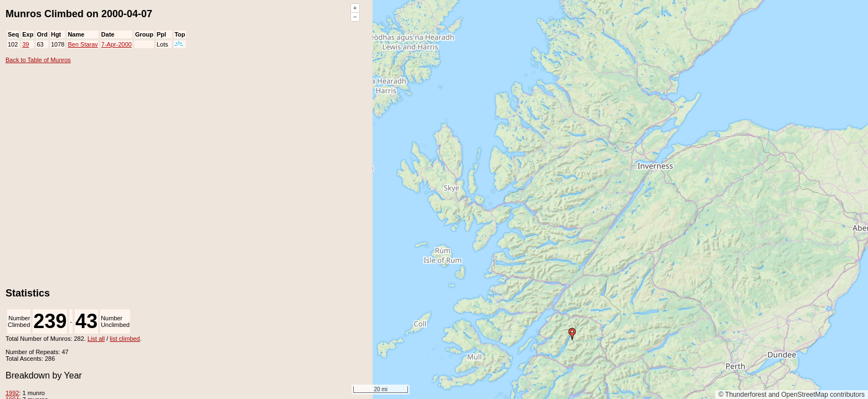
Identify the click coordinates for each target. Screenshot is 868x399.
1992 (12, 393)
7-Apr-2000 (117, 44)
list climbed (125, 339)
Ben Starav (82, 44)
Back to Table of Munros (38, 60)
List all (96, 339)
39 (25, 44)
